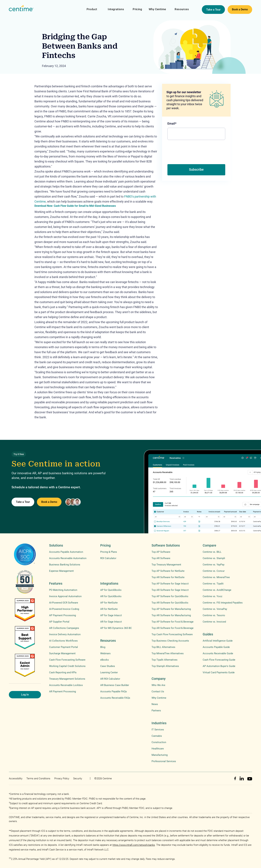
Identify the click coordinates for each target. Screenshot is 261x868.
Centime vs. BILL (212, 552)
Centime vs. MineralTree (216, 577)
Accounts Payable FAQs (114, 691)
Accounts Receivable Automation (68, 558)
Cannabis (157, 736)
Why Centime (157, 9)
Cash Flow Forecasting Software (67, 660)
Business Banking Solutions (65, 565)
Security (78, 778)
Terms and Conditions (38, 778)
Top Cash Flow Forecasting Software (172, 634)
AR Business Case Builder (115, 685)
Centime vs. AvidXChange (217, 590)
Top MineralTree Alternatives (168, 653)
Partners (156, 711)
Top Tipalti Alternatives (165, 660)
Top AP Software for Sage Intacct (170, 584)
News (155, 704)
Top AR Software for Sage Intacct (170, 590)
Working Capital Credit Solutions (67, 666)
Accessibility (16, 778)
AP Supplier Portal (59, 622)
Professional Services (164, 761)
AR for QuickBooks (111, 596)
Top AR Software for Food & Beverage (173, 628)
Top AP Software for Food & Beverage (173, 622)
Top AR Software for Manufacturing (171, 615)
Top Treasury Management (166, 565)
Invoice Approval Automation (65, 596)
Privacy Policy (62, 778)
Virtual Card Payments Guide (219, 672)
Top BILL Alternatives (163, 647)
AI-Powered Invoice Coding (64, 609)
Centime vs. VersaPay (215, 609)
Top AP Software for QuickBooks (170, 596)
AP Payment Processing (62, 615)
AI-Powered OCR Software (64, 603)
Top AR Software (161, 558)
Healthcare (158, 749)
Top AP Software (161, 552)
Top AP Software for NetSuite (168, 571)
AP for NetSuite (109, 603)
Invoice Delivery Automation (65, 634)
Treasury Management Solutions (67, 679)
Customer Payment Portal (63, 647)
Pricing (137, 9)
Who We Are (158, 685)
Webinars (105, 653)
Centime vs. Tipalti (213, 584)
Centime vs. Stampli (214, 558)
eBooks (105, 660)
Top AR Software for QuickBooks (170, 603)
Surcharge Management (62, 653)
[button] (92, 7)
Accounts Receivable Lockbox (66, 685)
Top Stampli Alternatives (165, 666)
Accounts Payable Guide (216, 647)
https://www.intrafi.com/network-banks (134, 845)
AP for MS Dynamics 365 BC (116, 628)
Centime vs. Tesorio (214, 615)
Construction (159, 742)
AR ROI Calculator (110, 679)
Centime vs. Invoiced (214, 622)
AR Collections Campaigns (64, 628)
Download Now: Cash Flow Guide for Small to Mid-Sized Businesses (75, 206)
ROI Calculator (108, 558)
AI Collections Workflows (63, 641)
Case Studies (108, 666)
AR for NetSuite (109, 609)
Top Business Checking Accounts (170, 641)
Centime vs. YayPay (214, 565)
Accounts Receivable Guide (218, 653)
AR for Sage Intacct (111, 622)
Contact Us (158, 691)
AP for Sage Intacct (111, 615)
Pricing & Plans (109, 552)
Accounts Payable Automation (66, 552)
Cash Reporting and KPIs (63, 672)
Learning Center (109, 672)
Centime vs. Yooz (212, 596)
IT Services (158, 730)
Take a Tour (213, 10)
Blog (103, 647)
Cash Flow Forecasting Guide (219, 660)
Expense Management (61, 571)
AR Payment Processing (62, 691)
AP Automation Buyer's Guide (219, 666)
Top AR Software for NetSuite (168, 577)
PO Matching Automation (63, 590)
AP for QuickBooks (111, 590)
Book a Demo (240, 9)
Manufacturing (160, 755)
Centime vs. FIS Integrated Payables (223, 603)
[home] (21, 8)
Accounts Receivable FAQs (115, 698)
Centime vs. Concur (214, 571)
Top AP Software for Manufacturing (171, 609)
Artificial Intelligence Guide (218, 641)
